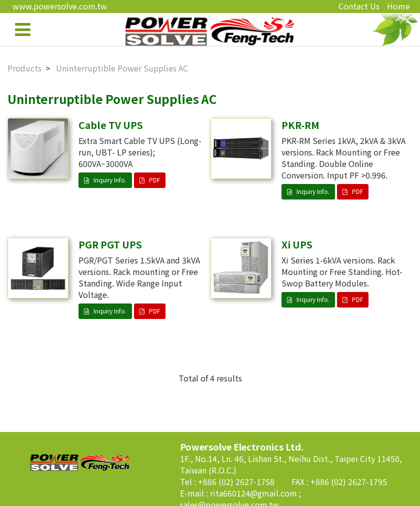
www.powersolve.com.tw (60, 6)
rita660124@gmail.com (254, 493)
